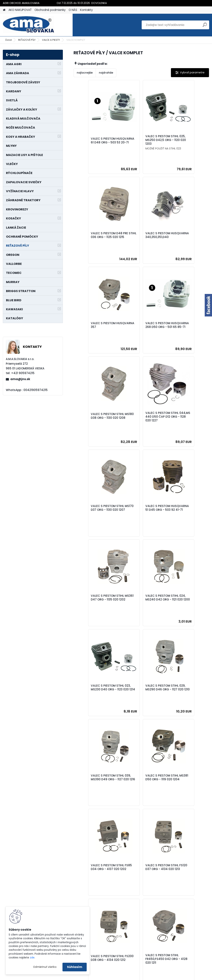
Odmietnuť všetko (45, 967)
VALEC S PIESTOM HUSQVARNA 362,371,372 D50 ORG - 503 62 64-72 (186, 795)
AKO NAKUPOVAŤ (20, 10)
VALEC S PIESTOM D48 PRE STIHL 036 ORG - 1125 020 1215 (185, 141)
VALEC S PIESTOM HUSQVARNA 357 (135, 236)
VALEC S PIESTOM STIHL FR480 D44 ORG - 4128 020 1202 (185, 702)
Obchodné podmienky (50, 10)
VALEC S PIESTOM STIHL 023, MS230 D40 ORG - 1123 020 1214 (94, 516)
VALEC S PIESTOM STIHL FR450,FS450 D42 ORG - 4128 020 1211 (140, 702)
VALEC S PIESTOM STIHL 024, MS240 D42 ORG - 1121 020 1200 (185, 423)
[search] (205, 26)
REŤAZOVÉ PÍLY (27, 40)
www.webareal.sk (121, 976)
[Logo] (29, 25)
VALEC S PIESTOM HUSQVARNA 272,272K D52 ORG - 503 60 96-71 (95, 888)
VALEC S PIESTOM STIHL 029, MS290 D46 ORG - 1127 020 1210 (139, 516)
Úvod (8, 40)
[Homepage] (4, 10)
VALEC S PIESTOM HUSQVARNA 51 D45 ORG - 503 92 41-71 (95, 423)
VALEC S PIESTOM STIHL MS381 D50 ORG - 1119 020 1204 (96, 609)
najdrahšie (106, 73)
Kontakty (86, 10)
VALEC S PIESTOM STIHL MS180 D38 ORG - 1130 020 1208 (94, 330)
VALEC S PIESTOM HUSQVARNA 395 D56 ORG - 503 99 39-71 (183, 888)
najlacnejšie (85, 73)
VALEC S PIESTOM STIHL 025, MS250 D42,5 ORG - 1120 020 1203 (140, 140)
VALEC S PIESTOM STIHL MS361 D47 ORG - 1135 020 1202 (139, 423)
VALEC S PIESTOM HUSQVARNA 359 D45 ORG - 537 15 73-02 (93, 795)
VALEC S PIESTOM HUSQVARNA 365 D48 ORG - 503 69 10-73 (138, 795)
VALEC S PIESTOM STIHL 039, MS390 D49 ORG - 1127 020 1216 (185, 516)
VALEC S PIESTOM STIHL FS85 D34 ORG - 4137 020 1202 (141, 609)
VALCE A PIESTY (51, 40)
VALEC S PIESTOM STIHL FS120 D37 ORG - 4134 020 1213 (185, 609)
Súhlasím (75, 967)
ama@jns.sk (20, 379)
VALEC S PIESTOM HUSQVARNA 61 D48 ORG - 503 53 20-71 (95, 141)
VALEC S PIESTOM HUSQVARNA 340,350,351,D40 (90, 237)
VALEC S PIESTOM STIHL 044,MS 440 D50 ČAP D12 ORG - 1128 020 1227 (141, 330)
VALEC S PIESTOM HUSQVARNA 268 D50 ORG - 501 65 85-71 (183, 237)
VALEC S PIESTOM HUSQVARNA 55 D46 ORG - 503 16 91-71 (141, 888)
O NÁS (73, 10)
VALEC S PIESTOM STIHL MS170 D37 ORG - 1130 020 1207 (186, 330)
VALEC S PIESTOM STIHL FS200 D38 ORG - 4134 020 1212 (94, 702)
